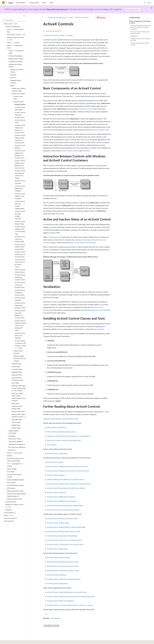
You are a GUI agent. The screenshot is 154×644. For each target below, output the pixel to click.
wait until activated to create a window (83, 243)
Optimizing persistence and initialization (97, 310)
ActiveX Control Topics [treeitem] (18, 98)
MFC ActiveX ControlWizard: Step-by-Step (61, 432)
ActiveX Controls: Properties (56, 492)
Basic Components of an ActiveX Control (140, 22)
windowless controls (85, 109)
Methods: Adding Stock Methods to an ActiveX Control (65, 479)
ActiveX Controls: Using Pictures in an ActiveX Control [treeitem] (20, 263)
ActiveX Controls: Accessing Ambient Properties (63, 510)
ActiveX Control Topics (82, 17)
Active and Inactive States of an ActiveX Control (140, 33)
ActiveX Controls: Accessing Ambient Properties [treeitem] (20, 215)
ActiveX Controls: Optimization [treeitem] (20, 108)
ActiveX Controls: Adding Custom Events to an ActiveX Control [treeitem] (20, 139)
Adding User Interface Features (57, 17)
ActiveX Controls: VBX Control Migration (61, 601)
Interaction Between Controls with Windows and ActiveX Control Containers (141, 27)
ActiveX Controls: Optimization (57, 453)
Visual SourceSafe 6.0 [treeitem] (10, 518)
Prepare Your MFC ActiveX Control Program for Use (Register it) (69, 436)
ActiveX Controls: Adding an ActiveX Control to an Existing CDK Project (71, 596)
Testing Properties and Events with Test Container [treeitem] (19, 358)
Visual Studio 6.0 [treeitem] (9, 521)
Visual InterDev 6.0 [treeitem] (10, 513)
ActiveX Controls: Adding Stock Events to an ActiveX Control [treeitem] (20, 129)
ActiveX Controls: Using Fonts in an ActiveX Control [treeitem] (20, 254)
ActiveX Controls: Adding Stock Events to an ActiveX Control (67, 466)
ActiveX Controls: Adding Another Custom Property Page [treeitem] (20, 230)
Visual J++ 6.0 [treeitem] (8, 515)
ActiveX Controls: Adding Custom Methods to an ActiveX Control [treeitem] (20, 164)
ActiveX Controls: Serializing (56, 575)
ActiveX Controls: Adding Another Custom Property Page (66, 527)
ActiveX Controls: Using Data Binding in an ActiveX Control (67, 592)
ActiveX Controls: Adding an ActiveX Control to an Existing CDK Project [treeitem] (20, 325)
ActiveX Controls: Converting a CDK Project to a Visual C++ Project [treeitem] (20, 344)
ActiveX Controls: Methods (70, 151)
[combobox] (13, 20)
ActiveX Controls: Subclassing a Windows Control (64, 579)
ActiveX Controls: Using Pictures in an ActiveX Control (65, 544)
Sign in (150, 3)
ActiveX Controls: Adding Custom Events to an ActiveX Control (68, 471)
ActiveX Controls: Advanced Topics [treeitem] (20, 271)
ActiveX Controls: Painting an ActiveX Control (62, 518)
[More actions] (109, 17)
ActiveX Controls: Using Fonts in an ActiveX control (64, 540)
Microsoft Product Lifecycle (57, 9)
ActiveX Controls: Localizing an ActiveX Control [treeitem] (20, 293)
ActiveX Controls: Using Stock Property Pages (62, 536)
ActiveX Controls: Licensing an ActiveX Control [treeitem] (20, 285)
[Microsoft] (4, 3)
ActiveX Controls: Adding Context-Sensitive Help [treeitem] (20, 247)
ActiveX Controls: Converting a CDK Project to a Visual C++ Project (70, 605)
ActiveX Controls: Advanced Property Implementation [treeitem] (20, 205)
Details (71, 17)
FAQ (62, 35)
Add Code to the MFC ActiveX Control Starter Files (64, 440)
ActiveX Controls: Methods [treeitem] (20, 147)
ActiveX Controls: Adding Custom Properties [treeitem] (20, 196)
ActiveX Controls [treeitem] (20, 104)
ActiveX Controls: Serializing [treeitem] (20, 299)
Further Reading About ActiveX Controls (140, 44)
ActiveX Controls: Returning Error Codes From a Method (66, 488)
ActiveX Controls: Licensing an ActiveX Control (63, 566)
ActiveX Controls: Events (101, 130)
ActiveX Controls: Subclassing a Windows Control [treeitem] (20, 305)
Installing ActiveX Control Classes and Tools (140, 39)
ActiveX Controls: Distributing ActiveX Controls (63, 562)
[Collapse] (24, 16)
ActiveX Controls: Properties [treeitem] (20, 182)
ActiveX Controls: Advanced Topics (59, 557)
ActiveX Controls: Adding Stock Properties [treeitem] (20, 188)
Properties (86, 151)
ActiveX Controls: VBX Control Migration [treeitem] (20, 335)
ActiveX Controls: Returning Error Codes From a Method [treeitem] (20, 174)
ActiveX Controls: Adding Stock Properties (61, 497)
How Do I (56, 35)
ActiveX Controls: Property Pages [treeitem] (20, 223)
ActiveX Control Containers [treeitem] (18, 352)
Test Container (99, 329)
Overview (48, 35)
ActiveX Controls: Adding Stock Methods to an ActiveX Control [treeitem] (20, 154)
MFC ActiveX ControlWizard (56, 427)
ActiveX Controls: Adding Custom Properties (62, 501)
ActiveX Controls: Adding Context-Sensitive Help (63, 531)
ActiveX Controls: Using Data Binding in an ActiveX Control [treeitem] (20, 314)
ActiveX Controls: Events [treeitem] (20, 121)
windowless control (55, 237)
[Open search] (145, 3)
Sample (70, 35)
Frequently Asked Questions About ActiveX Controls (61, 419)
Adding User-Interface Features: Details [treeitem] (18, 90)
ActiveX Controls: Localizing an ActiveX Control (63, 570)
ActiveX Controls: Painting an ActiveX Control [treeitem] (20, 115)
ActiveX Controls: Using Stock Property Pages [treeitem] (20, 239)
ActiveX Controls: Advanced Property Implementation (65, 505)
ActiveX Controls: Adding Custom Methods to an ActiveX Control (69, 484)
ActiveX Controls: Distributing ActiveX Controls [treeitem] (20, 277)
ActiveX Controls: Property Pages (58, 523)
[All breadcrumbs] (45, 17)
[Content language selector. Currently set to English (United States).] (11, 641)
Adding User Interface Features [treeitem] (17, 71)
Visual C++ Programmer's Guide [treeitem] (16, 52)
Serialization (134, 36)
